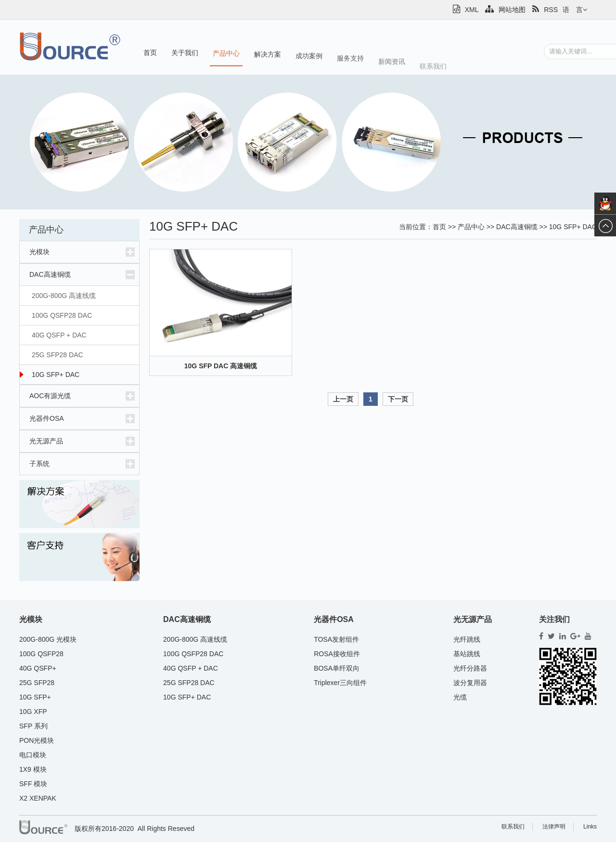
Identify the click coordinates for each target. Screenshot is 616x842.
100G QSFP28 (41, 654)
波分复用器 (470, 683)
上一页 (343, 399)
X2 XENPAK (38, 798)
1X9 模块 (33, 769)
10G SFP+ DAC (56, 375)
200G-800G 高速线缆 (64, 296)
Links (590, 827)
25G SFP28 (37, 683)
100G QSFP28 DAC (62, 315)
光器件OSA (47, 418)
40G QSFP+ (38, 668)
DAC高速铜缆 (50, 274)
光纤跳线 (467, 639)
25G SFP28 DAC (58, 355)
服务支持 (350, 62)
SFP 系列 (33, 726)
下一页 (398, 399)
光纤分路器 (470, 668)
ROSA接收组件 (337, 654)
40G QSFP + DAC (59, 335)
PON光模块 (37, 740)
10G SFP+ (35, 697)
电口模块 (33, 755)
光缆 (460, 697)
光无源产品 (46, 441)
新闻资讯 (392, 67)
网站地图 (505, 10)
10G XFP (33, 712)
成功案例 (309, 59)
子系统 (39, 464)
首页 (150, 53)
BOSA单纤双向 (337, 668)
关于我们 (185, 53)
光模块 (39, 252)
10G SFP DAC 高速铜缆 (221, 366)
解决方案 (268, 56)
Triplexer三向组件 (340, 683)
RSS (545, 10)
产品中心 (226, 54)
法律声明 (554, 827)
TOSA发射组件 (336, 639)
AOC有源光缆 (50, 396)
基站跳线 (467, 654)
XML (466, 10)
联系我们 (433, 73)
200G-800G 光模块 (48, 639)
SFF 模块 (33, 784)
